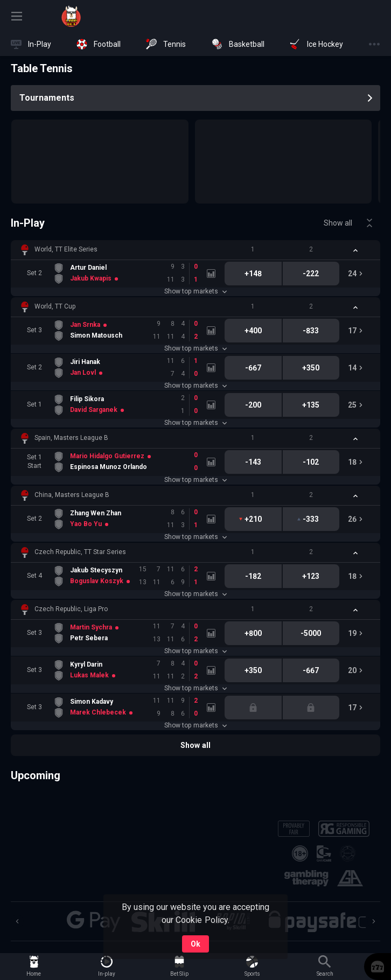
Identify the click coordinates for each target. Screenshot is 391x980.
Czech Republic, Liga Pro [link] (71, 609)
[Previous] (17, 921)
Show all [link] (338, 223)
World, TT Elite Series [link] (66, 249)
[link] (71, 16)
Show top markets (195, 291)
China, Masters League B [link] (72, 495)
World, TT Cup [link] (55, 306)
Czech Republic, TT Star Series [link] (80, 552)
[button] (195, 250)
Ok (195, 944)
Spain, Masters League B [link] (71, 438)
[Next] (374, 921)
